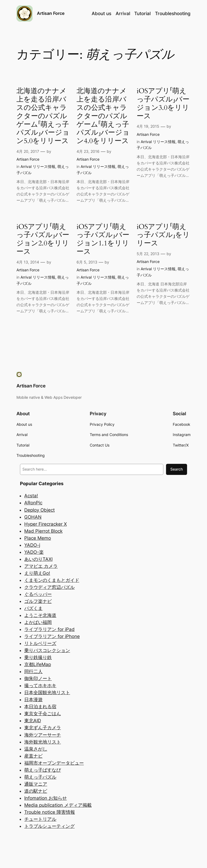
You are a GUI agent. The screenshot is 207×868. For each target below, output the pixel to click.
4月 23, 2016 (88, 151)
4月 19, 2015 (148, 126)
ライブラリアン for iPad (49, 629)
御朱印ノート (38, 678)
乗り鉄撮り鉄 (38, 657)
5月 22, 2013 (148, 254)
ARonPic (33, 503)
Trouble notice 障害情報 (50, 812)
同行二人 (33, 671)
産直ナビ (33, 756)
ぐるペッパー (38, 594)
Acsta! (31, 496)
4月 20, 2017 (28, 151)
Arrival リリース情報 (38, 166)
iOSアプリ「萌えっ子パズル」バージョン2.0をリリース (43, 239)
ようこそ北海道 (40, 615)
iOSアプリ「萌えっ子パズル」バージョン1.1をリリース (103, 239)
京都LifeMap (38, 664)
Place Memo (38, 538)
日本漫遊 (33, 700)
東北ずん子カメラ (43, 728)
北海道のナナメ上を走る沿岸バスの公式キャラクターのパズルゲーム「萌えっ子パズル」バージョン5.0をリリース (43, 116)
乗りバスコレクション (47, 650)
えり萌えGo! (37, 573)
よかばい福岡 (38, 622)
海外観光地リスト (43, 742)
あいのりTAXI (38, 559)
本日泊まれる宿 (40, 707)
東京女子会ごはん (43, 714)
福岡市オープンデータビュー (54, 763)
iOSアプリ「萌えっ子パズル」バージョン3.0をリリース (163, 104)
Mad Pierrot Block (43, 531)
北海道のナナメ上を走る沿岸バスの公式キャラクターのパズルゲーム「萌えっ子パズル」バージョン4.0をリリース (103, 116)
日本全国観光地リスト (47, 693)
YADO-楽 (34, 552)
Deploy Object (39, 510)
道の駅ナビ (36, 791)
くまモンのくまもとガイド (52, 580)
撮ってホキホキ (40, 685)
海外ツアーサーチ (43, 735)
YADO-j (32, 545)
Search (177, 469)
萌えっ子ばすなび (43, 770)
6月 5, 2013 (87, 262)
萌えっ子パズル (40, 777)
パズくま (33, 608)
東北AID (33, 721)
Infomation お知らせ (46, 798)
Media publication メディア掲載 (58, 805)
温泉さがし (36, 749)
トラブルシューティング (49, 826)
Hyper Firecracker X (46, 524)
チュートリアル (40, 819)
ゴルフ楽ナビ (38, 601)
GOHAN (33, 517)
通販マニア (36, 784)
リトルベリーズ (40, 643)
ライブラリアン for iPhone (52, 636)
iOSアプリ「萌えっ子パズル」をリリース (163, 235)
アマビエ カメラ (41, 566)
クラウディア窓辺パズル (49, 587)
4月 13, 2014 (28, 262)
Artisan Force (51, 13)
